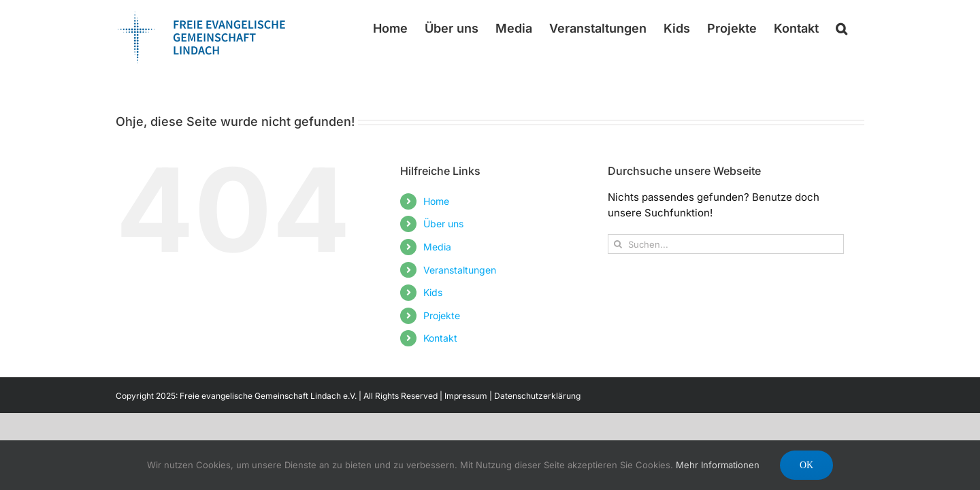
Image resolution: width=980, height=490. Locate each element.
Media (437, 247)
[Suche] (618, 244)
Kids (433, 292)
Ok (806, 465)
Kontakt (440, 338)
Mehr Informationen (718, 465)
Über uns (443, 224)
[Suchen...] (726, 244)
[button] (859, 29)
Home (436, 201)
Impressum (466, 396)
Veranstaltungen (460, 270)
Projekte (442, 315)
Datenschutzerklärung (537, 396)
